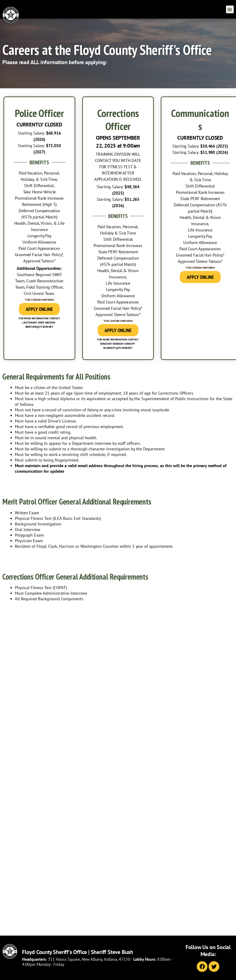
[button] (230, 9)
